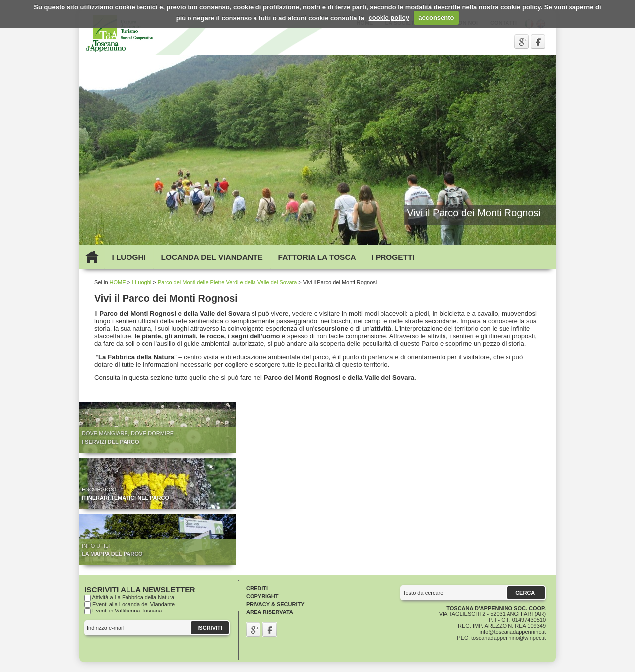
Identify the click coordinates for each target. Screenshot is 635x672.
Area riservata (270, 612)
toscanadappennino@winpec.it (508, 638)
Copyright (262, 596)
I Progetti (393, 257)
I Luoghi (128, 257)
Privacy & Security (275, 604)
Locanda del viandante (212, 257)
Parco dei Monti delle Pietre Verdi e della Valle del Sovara (227, 282)
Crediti (257, 588)
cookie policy (389, 18)
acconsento (436, 18)
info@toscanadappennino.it (513, 632)
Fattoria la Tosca (317, 257)
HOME (118, 282)
